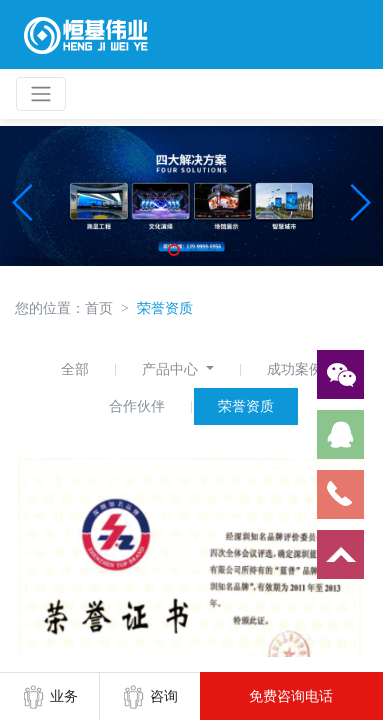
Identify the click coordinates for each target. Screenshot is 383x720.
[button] (23, 203)
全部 (75, 369)
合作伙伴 (137, 406)
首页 (99, 308)
